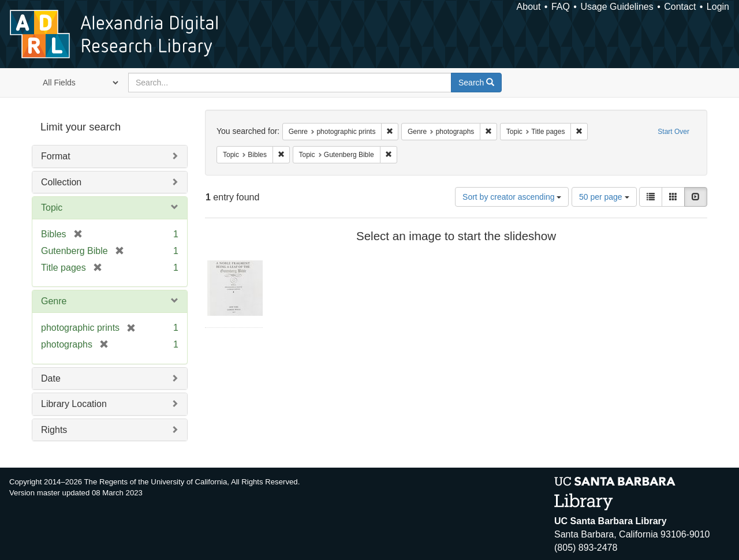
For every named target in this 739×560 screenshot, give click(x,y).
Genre (54, 301)
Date (51, 378)
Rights (54, 430)
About (529, 7)
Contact (680, 7)
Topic (52, 208)
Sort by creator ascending (512, 197)
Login (718, 7)
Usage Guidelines (617, 7)
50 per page (604, 197)
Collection (61, 182)
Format (56, 156)
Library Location (74, 404)
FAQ (561, 7)
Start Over (673, 132)
